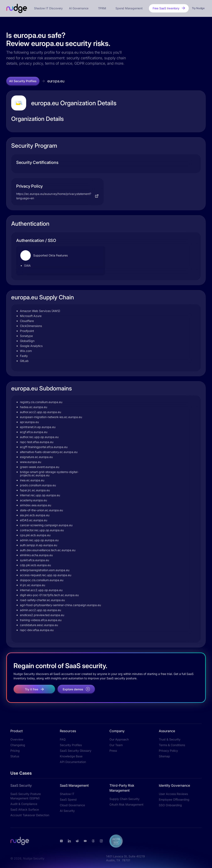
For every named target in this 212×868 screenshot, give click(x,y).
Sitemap (164, 756)
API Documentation (73, 762)
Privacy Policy (168, 751)
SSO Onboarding (170, 805)
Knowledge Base (71, 756)
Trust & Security (170, 739)
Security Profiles (71, 745)
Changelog (18, 745)
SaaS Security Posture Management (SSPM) (26, 796)
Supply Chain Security (124, 799)
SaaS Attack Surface (25, 809)
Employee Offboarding (174, 799)
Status (15, 756)
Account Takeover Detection (30, 815)
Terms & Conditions (172, 745)
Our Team (116, 745)
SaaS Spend (68, 799)
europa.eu (56, 81)
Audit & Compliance (24, 804)
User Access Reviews (173, 794)
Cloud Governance (72, 805)
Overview (17, 739)
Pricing (15, 751)
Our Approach (119, 739)
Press (113, 751)
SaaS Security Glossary (76, 751)
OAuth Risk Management (126, 804)
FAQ (63, 739)
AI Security (67, 811)
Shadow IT (67, 794)
